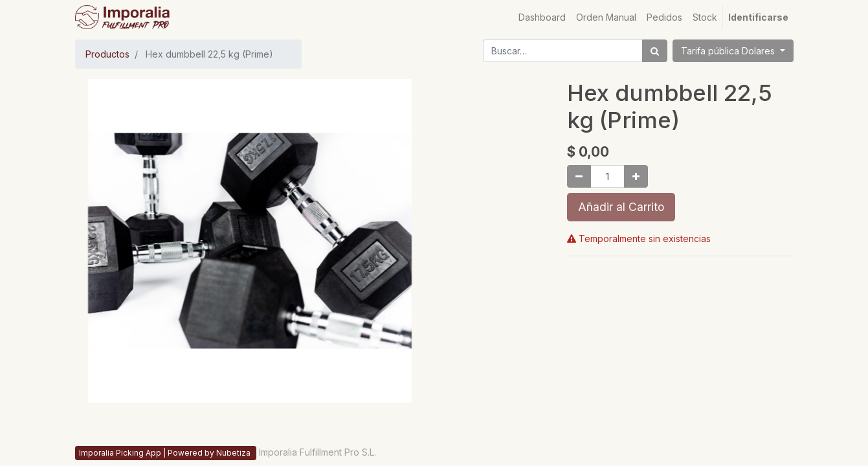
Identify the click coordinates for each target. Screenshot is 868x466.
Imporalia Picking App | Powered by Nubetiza (166, 453)
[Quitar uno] (579, 176)
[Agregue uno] (636, 176)
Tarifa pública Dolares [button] (729, 51)
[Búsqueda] (655, 51)
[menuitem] (542, 17)
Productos (107, 54)
